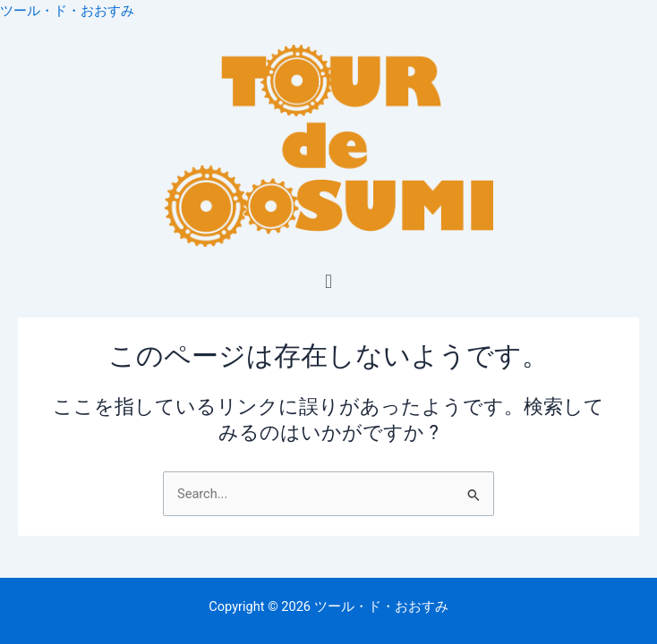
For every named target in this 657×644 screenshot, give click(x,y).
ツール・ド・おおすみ (67, 11)
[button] (328, 281)
